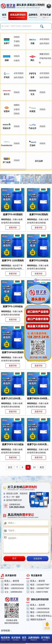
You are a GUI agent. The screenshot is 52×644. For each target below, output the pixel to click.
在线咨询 (38, 559)
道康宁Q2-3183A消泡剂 (39, 444)
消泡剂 (17, 37)
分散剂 (17, 60)
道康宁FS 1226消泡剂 (13, 260)
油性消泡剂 (44, 43)
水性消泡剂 (44, 39)
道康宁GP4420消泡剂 (13, 352)
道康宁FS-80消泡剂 (13, 214)
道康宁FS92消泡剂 (39, 214)
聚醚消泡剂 (44, 54)
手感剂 (17, 41)
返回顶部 (47, 626)
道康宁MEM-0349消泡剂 (39, 398)
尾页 (42, 467)
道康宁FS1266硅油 (39, 260)
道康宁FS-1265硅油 (13, 306)
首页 (10, 467)
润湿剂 (17, 46)
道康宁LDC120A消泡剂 (13, 398)
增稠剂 (17, 105)
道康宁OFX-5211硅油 (13, 444)
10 (34, 467)
